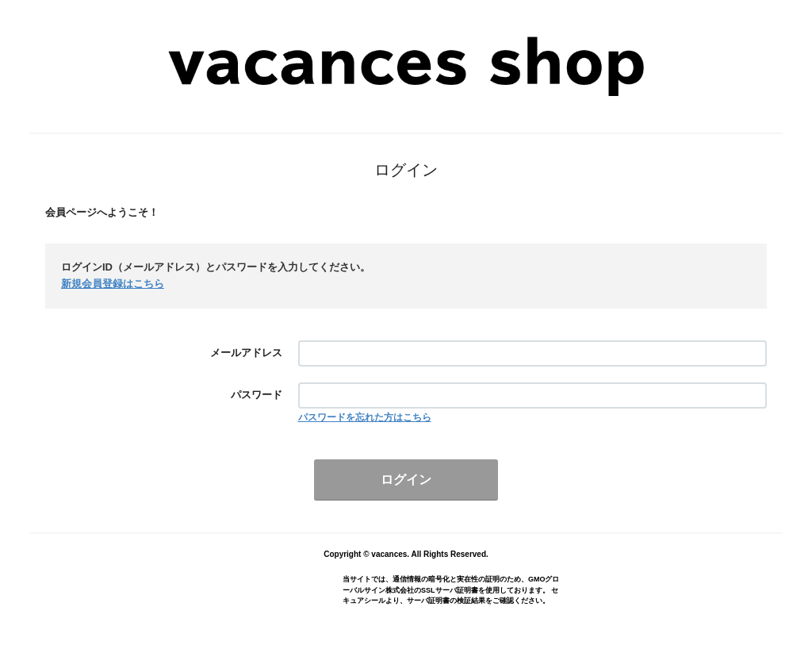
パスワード (257, 395)
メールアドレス (246, 353)
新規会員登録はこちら (113, 284)
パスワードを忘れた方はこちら (365, 417)
